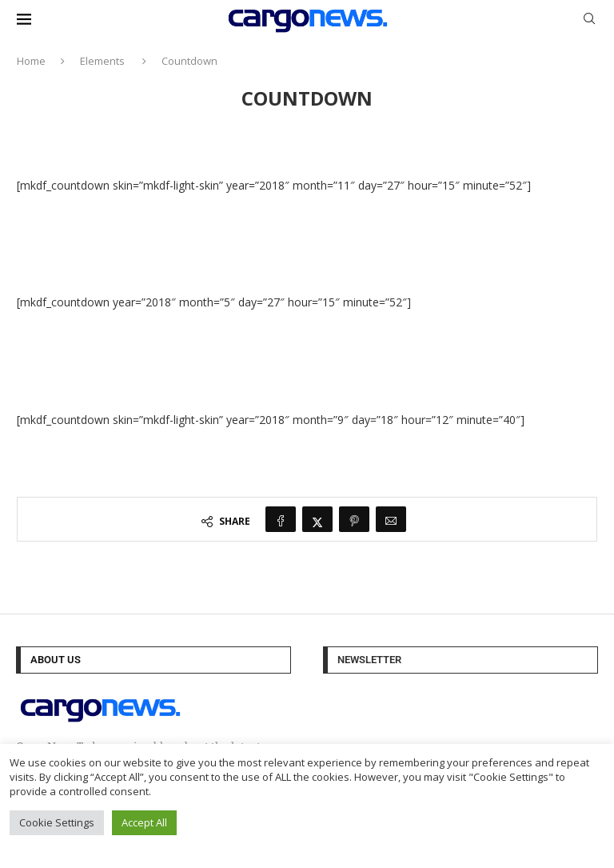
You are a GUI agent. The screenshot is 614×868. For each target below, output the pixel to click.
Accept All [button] (144, 822)
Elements (102, 61)
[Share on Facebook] (281, 519)
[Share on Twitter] (317, 519)
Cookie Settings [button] (57, 822)
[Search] (589, 20)
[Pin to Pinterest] (354, 519)
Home (31, 61)
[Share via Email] (391, 519)
